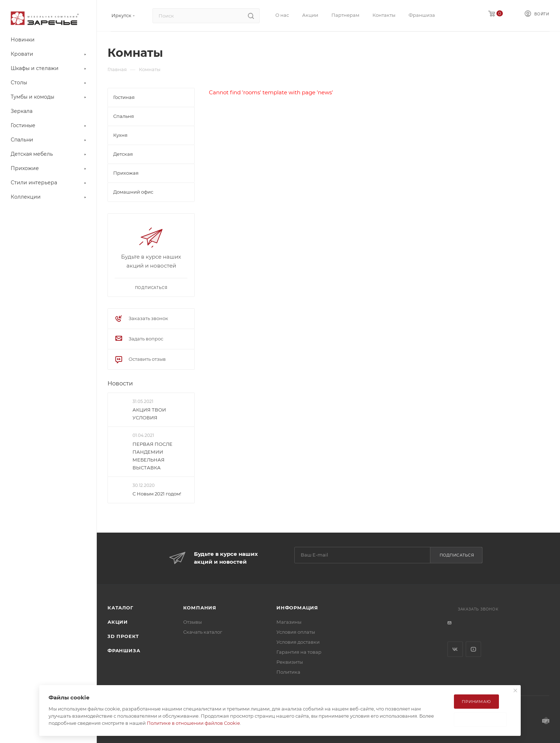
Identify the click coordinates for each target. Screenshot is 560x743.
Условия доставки (298, 642)
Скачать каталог (203, 632)
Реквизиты (290, 662)
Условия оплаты (296, 632)
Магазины (289, 622)
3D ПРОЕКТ (123, 636)
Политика (288, 672)
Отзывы (192, 622)
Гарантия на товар (299, 652)
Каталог (121, 608)
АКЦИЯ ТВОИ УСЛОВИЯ (149, 414)
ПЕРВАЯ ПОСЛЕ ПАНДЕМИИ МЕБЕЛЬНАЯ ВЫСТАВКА (152, 456)
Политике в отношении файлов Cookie (193, 723)
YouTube (473, 649)
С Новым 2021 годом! (157, 494)
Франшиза (124, 650)
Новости (120, 383)
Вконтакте (455, 649)
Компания (200, 608)
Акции (118, 622)
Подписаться (457, 555)
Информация (297, 608)
